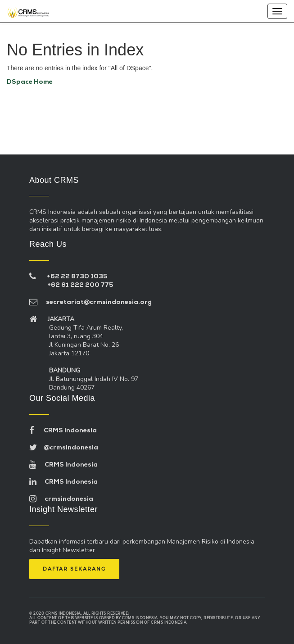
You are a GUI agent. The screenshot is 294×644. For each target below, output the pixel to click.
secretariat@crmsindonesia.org (90, 302)
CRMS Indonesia (63, 431)
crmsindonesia (61, 499)
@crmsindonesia (64, 448)
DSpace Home (30, 82)
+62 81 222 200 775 (80, 285)
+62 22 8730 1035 (77, 277)
